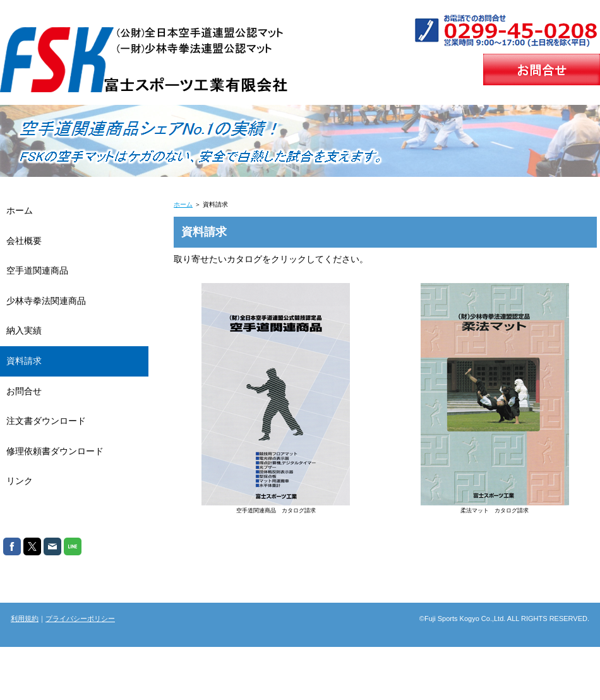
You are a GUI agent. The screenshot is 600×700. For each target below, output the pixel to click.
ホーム (183, 204)
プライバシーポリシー (80, 619)
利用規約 (25, 619)
